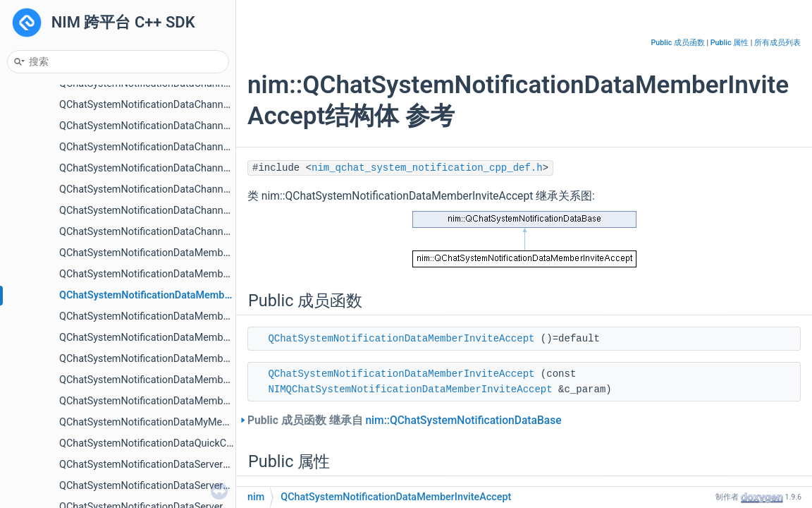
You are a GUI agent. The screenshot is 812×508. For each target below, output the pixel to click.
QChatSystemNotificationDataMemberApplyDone (170, 274)
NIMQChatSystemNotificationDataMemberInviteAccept (410, 389)
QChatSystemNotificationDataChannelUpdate (161, 189)
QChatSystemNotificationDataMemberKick (155, 338)
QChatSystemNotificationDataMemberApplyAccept (174, 253)
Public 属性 (730, 43)
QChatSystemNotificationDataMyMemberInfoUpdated (180, 422)
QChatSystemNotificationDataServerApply (154, 465)
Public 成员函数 (678, 43)
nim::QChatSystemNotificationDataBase (463, 421)
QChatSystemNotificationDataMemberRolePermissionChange (198, 380)
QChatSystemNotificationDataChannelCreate (160, 147)
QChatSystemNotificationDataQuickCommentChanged (182, 443)
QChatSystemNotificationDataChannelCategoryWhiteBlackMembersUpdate (228, 105)
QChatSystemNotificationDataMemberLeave (159, 359)
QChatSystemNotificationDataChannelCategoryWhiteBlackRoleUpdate (217, 126)
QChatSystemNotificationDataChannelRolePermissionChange (198, 168)
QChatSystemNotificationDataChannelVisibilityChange (181, 211)
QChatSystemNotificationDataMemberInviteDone (170, 316)
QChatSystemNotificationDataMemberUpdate (162, 401)
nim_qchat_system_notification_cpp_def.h (427, 168)
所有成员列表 (777, 43)
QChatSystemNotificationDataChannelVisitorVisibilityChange (196, 232)
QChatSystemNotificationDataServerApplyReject (168, 486)
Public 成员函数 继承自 (405, 421)
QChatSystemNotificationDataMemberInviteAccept (175, 295)
